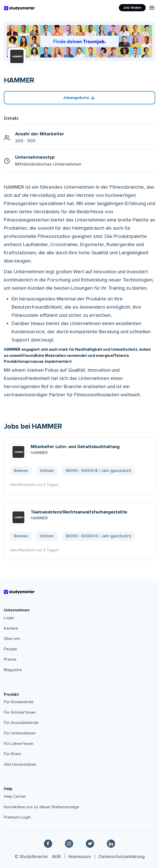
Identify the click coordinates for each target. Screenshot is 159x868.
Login (9, 618)
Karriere (11, 628)
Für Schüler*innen (20, 712)
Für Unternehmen (20, 733)
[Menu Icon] (152, 8)
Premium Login (17, 817)
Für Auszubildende (21, 723)
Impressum (80, 856)
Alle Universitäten (20, 764)
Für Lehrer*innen (19, 744)
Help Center (15, 796)
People (10, 649)
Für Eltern (13, 754)
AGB (56, 856)
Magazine (13, 670)
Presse (10, 659)
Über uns (12, 639)
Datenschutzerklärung (122, 856)
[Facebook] (48, 843)
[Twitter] (90, 843)
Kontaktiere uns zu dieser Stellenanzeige (41, 807)
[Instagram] (69, 843)
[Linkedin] (111, 843)
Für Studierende (19, 702)
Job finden (132, 8)
